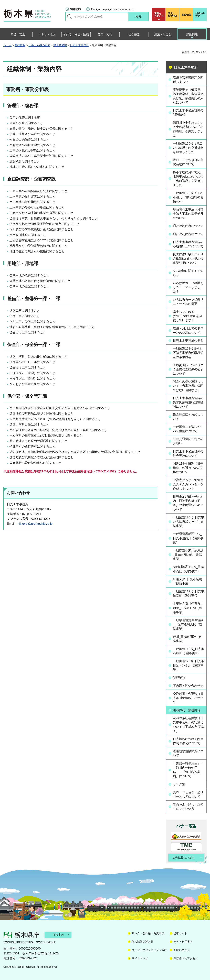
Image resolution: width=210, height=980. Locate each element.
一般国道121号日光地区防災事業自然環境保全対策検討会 (188, 353)
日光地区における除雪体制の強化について (188, 741)
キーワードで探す (69, 17)
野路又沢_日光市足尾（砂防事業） (187, 581)
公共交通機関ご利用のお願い (188, 441)
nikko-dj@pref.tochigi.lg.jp (35, 524)
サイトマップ (140, 958)
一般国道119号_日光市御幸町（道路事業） (188, 594)
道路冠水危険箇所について (188, 753)
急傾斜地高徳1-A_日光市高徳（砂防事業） (188, 569)
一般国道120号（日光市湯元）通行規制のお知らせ (188, 197)
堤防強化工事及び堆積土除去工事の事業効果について (188, 214)
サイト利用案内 (183, 942)
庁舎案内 (58, 935)
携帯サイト (180, 933)
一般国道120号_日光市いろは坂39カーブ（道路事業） (188, 522)
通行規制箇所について (188, 226)
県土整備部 (60, 45)
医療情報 (186, 15)
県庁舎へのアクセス (186, 958)
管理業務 (179, 678)
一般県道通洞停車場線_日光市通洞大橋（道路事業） (188, 624)
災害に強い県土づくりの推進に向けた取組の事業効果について (188, 258)
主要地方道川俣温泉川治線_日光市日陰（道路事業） (188, 608)
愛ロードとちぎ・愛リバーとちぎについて (188, 794)
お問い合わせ (182, 950)
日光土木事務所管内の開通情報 (188, 112)
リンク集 (179, 784)
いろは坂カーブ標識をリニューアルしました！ (188, 287)
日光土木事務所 (79, 45)
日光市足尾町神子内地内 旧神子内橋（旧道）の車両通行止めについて (188, 503)
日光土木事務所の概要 (188, 341)
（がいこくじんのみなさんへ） (113, 9)
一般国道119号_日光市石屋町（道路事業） (188, 651)
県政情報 (20, 45)
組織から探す (200, 15)
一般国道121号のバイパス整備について (188, 429)
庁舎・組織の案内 (39, 45)
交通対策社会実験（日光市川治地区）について (188, 698)
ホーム (7, 45)
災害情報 (173, 15)
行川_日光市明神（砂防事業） (187, 639)
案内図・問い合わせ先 (188, 686)
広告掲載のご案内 (183, 858)
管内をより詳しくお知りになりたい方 (188, 807)
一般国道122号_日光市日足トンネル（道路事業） (188, 665)
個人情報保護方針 (143, 942)
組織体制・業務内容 (187, 710)
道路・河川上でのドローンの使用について (188, 330)
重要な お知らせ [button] (159, 15)
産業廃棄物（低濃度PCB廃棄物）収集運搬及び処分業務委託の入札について (188, 96)
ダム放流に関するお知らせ (188, 273)
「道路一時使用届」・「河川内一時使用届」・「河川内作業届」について (188, 770)
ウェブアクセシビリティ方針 (149, 950)
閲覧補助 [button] (75, 9)
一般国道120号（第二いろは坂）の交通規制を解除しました (188, 148)
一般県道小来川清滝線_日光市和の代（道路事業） (188, 555)
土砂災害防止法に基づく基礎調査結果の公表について (188, 369)
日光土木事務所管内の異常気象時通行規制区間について (188, 402)
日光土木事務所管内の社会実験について (188, 454)
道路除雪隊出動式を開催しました (188, 79)
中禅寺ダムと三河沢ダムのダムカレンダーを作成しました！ (188, 484)
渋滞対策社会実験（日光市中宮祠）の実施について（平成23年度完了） (188, 725)
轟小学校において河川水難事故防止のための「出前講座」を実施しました (188, 179)
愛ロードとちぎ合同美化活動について (188, 162)
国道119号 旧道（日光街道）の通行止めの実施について (188, 468)
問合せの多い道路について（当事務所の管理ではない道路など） (188, 386)
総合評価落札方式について (188, 417)
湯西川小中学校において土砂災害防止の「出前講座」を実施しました (188, 129)
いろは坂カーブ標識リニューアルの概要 (188, 302)
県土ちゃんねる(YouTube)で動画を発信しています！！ (188, 316)
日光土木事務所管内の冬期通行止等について (188, 244)
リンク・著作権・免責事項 (148, 933)
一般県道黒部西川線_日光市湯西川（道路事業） (188, 538)
